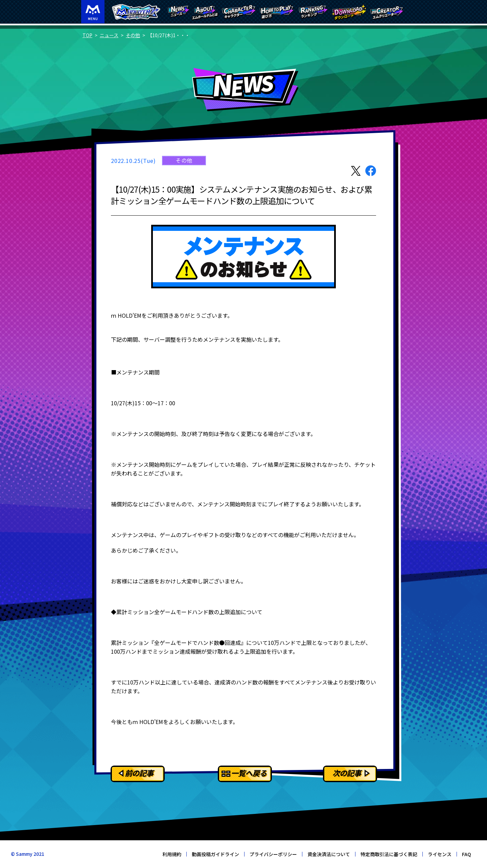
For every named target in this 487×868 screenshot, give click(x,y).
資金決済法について (329, 854)
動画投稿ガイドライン (215, 854)
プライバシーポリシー (273, 854)
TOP (87, 35)
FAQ (467, 854)
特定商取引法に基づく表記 (389, 854)
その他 (133, 35)
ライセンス (440, 854)
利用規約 (172, 854)
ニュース (109, 35)
